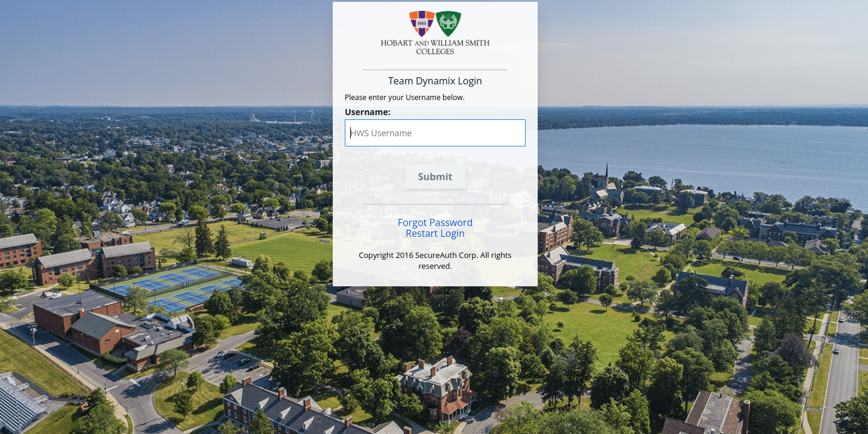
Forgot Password (436, 222)
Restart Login (435, 233)
